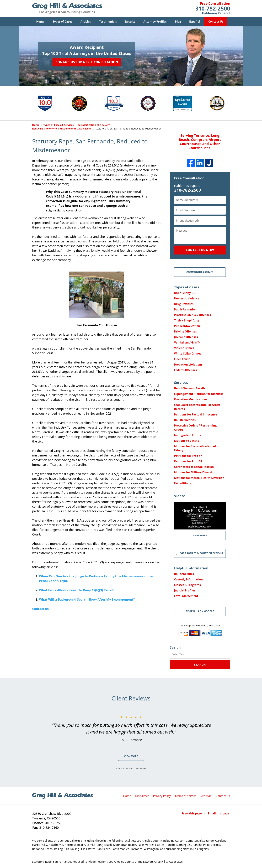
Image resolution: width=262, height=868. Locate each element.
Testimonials (108, 22)
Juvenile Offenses (186, 337)
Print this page (192, 814)
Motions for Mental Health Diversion (199, 478)
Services (181, 383)
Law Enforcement (186, 596)
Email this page (218, 814)
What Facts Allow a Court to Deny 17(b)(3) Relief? (77, 590)
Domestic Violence (187, 299)
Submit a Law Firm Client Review (131, 769)
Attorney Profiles (155, 22)
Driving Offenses (185, 332)
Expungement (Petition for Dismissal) (200, 394)
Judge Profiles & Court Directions (200, 553)
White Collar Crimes (188, 354)
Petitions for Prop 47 (188, 456)
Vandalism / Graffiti (188, 343)
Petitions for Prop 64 (188, 461)
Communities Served (200, 272)
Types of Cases (62, 22)
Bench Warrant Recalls (190, 388)
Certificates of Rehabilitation (194, 467)
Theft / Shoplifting (187, 321)
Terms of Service (186, 796)
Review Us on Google (200, 611)
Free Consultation (189, 178)
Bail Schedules (184, 574)
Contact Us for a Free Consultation (87, 62)
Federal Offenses (186, 370)
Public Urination (185, 310)
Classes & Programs (187, 585)
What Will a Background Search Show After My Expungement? (87, 600)
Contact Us (216, 22)
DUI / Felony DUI (185, 293)
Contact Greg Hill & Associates (213, 9)
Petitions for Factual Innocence (196, 415)
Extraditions (183, 484)
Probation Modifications (191, 399)
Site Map (206, 796)
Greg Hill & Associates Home (67, 9)
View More (131, 756)
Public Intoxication (187, 326)
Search (200, 665)
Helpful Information (191, 568)
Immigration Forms (187, 435)
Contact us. (41, 609)
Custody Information (188, 580)
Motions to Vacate (187, 441)
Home (40, 22)
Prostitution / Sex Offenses (193, 315)
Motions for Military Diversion (195, 472)
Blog (178, 22)
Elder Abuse (182, 359)
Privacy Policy (162, 796)
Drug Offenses (184, 304)
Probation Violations (188, 365)
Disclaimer (142, 796)
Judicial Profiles (185, 591)
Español (195, 22)
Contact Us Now (200, 250)
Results (130, 22)
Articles (86, 22)
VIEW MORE (200, 536)
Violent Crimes (184, 348)
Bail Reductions (185, 420)
